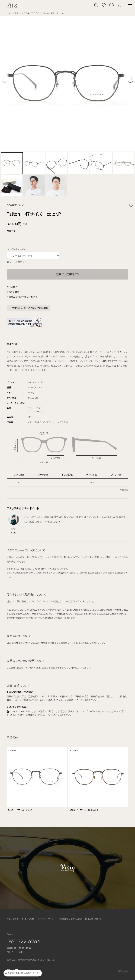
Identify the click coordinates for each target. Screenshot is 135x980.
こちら (78, 700)
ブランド (18, 13)
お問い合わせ (12, 919)
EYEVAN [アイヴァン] (32, 13)
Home (9, 13)
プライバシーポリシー (46, 919)
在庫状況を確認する (68, 274)
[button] (130, 80)
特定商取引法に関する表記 (70, 919)
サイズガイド (13, 287)
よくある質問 (13, 292)
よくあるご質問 (28, 919)
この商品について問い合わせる (22, 297)
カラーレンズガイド (17, 262)
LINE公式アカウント (93, 919)
